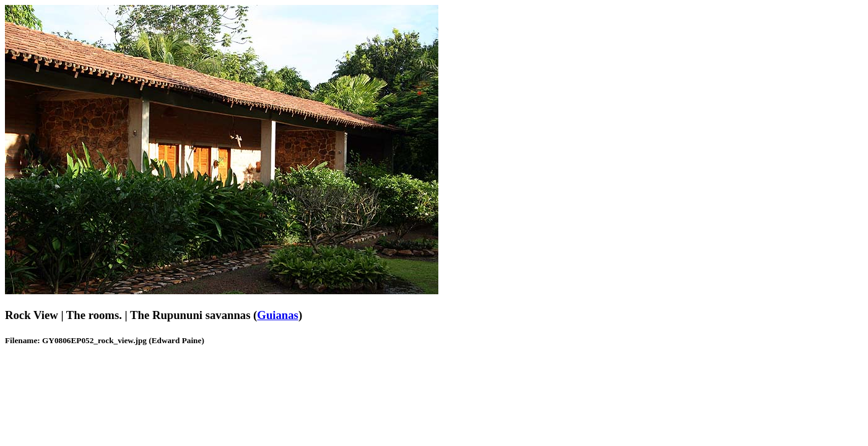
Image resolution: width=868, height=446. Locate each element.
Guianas (278, 315)
